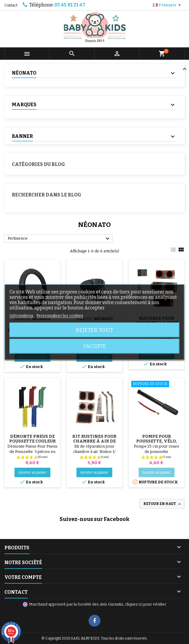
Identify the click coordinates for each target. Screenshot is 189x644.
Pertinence (59, 239)
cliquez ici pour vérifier (145, 604)
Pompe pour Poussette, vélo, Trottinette (157, 441)
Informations (22, 315)
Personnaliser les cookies (60, 315)
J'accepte (95, 346)
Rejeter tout (94, 330)
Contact (11, 5)
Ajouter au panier (32, 472)
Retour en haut (163, 504)
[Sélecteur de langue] (168, 5)
